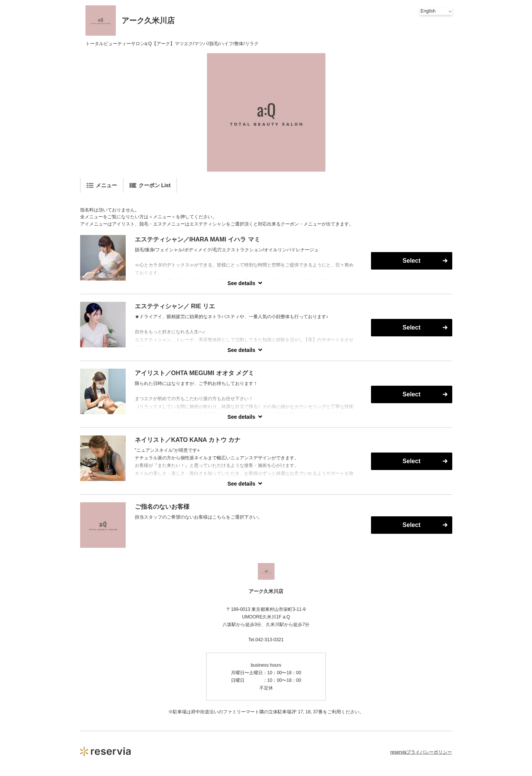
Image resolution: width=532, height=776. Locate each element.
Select (411, 261)
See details (241, 283)
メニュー (102, 185)
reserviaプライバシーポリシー (421, 752)
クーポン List (150, 185)
